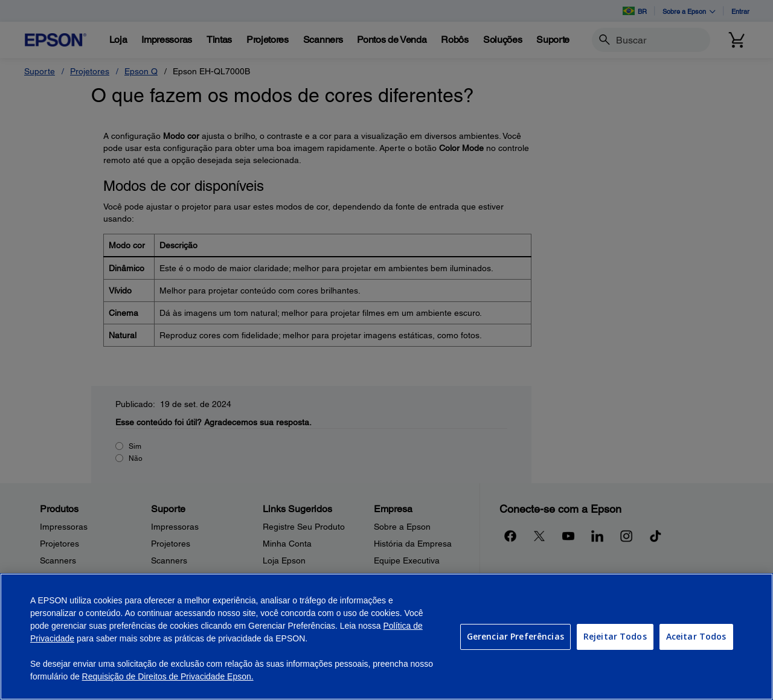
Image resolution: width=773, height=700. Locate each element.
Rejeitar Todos (615, 636)
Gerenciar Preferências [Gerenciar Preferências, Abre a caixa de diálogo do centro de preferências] (515, 636)
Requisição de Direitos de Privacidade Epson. (168, 676)
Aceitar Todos (696, 636)
